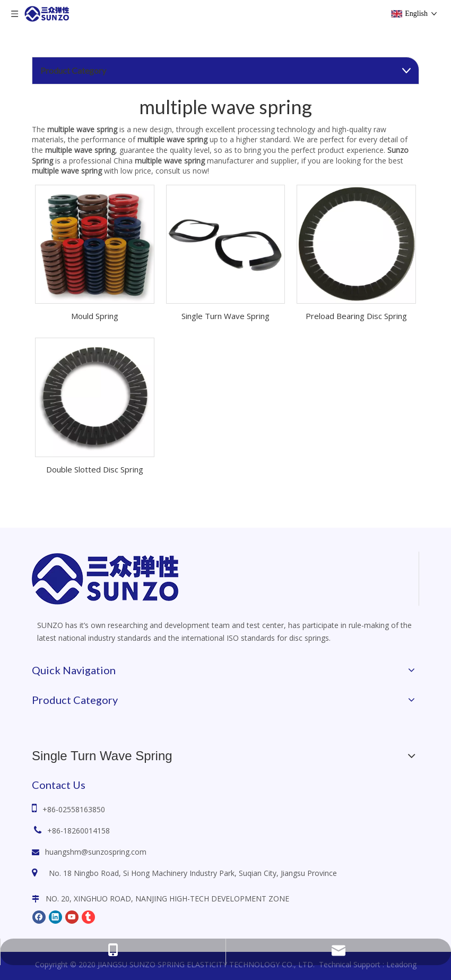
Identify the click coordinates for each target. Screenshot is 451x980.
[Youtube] (72, 916)
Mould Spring (95, 316)
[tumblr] (88, 916)
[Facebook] (39, 916)
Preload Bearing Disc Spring (356, 316)
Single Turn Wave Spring (226, 316)
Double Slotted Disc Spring (95, 469)
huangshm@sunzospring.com (96, 852)
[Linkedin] (55, 916)
